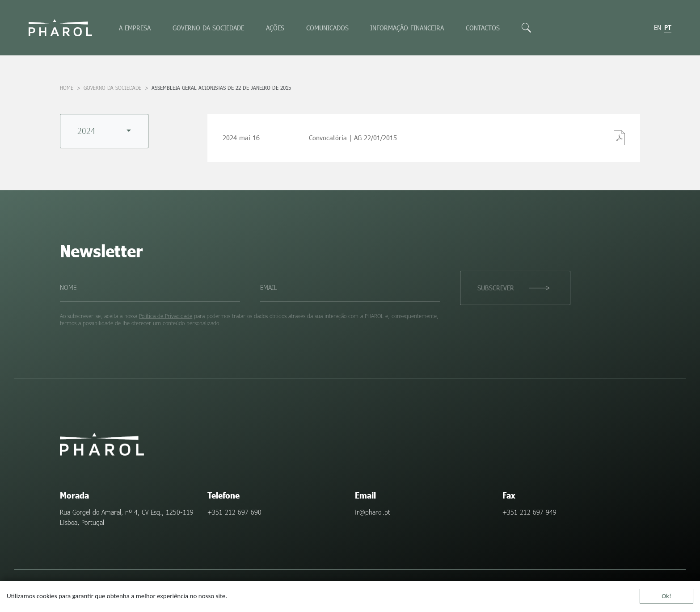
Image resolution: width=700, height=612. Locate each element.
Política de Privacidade (166, 316)
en (658, 27)
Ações (275, 28)
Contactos (483, 28)
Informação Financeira (407, 28)
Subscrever (496, 288)
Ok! (666, 596)
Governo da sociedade (208, 28)
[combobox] (104, 131)
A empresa (135, 28)
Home (67, 88)
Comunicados (327, 28)
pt (668, 27)
